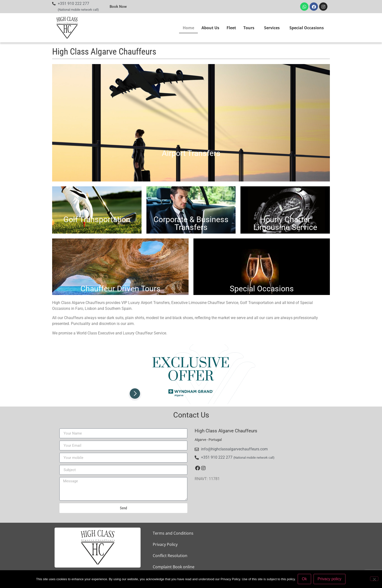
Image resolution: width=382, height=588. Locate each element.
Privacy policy (330, 579)
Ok (305, 579)
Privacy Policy (165, 544)
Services (273, 28)
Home (188, 28)
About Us (210, 28)
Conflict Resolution (170, 556)
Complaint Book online (174, 567)
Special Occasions (307, 28)
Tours (250, 28)
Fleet (231, 28)
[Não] (374, 579)
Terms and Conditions (173, 533)
